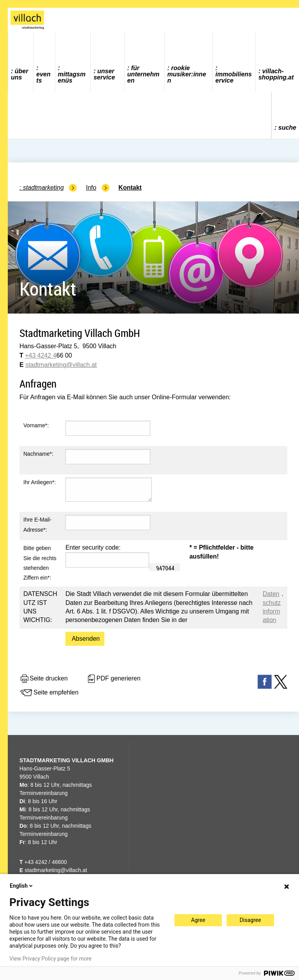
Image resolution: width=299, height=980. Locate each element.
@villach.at (82, 365)
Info (91, 188)
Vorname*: (36, 425)
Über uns (19, 74)
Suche (287, 128)
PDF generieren (113, 679)
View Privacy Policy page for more (50, 959)
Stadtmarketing (43, 188)
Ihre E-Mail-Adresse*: (37, 524)
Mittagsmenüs (72, 77)
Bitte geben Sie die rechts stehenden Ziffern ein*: (40, 563)
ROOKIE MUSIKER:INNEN (187, 74)
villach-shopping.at (276, 74)
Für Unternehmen (143, 74)
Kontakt (130, 188)
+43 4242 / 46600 (43, 862)
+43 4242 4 (41, 355)
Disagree (251, 920)
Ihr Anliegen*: (40, 482)
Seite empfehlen (49, 693)
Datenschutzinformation (272, 607)
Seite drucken (44, 679)
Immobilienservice (233, 77)
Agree (198, 920)
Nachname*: (38, 454)
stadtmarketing (46, 365)
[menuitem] (21, 62)
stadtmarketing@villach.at (56, 870)
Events (43, 77)
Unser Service (104, 74)
